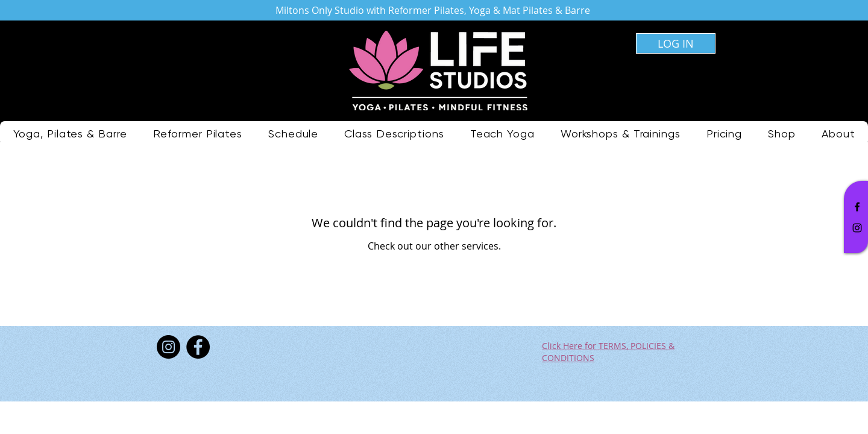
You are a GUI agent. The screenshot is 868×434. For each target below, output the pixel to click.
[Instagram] (168, 347)
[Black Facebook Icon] (857, 207)
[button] (394, 134)
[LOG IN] (676, 43)
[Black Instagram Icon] (857, 228)
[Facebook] (198, 347)
